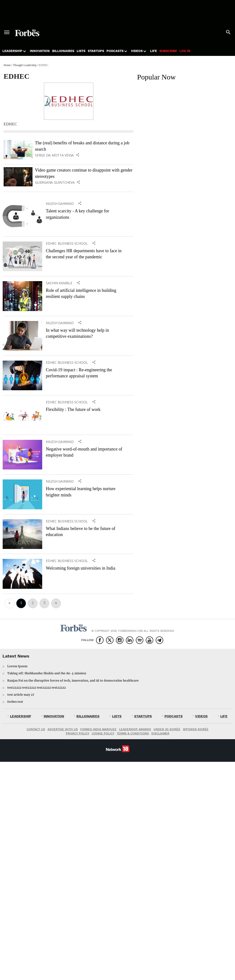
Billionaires (63, 51)
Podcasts (115, 51)
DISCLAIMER (160, 733)
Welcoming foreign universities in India (81, 568)
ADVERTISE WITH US (63, 729)
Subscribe (168, 51)
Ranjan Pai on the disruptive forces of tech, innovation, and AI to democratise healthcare (73, 681)
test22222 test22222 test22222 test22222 (36, 688)
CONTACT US (36, 729)
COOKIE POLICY (103, 733)
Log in (185, 51)
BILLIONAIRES (88, 716)
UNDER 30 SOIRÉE (167, 729)
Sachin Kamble (59, 283)
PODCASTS (174, 716)
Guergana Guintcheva (55, 182)
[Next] (56, 603)
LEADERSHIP (20, 716)
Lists (81, 51)
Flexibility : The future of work (73, 409)
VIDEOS (201, 716)
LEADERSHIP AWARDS (135, 729)
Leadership (12, 51)
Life (154, 51)
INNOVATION (54, 716)
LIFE (224, 716)
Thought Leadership (25, 65)
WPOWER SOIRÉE (196, 729)
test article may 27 (21, 695)
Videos (137, 51)
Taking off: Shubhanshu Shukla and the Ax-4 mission (47, 673)
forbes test (15, 702)
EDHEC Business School (67, 243)
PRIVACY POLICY (77, 733)
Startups (96, 51)
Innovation (40, 51)
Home (7, 65)
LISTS (117, 716)
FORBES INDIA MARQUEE (98, 729)
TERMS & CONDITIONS (133, 733)
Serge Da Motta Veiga (54, 155)
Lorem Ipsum (17, 666)
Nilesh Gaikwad (60, 204)
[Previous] (9, 603)
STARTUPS (143, 716)
